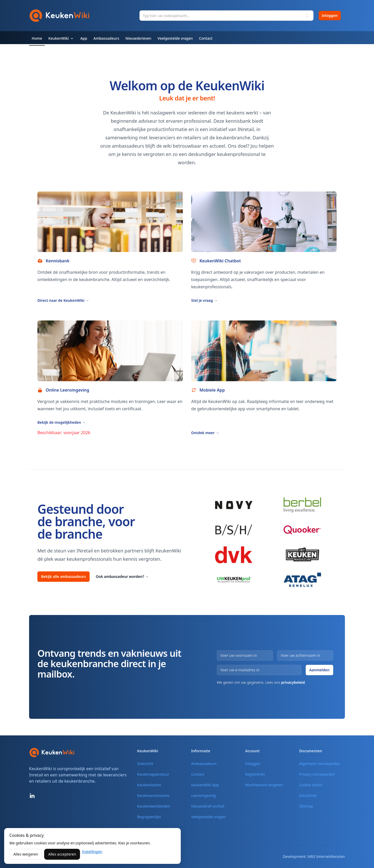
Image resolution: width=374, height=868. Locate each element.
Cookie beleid (311, 785)
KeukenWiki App (205, 785)
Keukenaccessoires (153, 795)
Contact (198, 774)
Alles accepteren (62, 854)
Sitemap (306, 806)
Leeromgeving (203, 795)
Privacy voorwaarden (317, 774)
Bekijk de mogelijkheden (62, 422)
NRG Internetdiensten (326, 856)
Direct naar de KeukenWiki (63, 300)
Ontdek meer (205, 433)
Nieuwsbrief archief (208, 806)
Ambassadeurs (204, 764)
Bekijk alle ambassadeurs (64, 576)
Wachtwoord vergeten (264, 785)
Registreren (255, 774)
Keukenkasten (149, 785)
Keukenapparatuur (153, 774)
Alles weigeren (26, 854)
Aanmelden (319, 670)
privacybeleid (293, 682)
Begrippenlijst (149, 817)
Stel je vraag (204, 300)
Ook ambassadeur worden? (122, 576)
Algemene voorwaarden (320, 764)
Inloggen (330, 15)
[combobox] (226, 16)
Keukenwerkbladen (154, 806)
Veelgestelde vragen (208, 817)
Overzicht (145, 764)
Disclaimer (308, 795)
